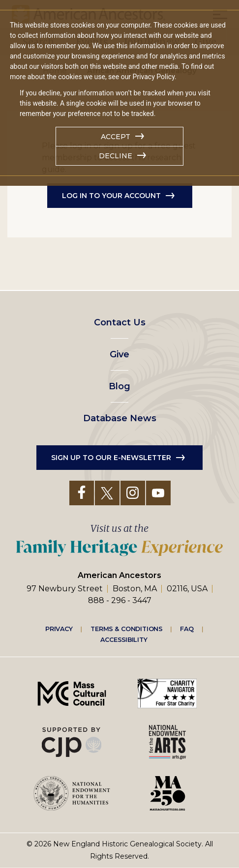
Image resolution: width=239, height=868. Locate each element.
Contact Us (120, 322)
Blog (119, 386)
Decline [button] (116, 156)
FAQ (187, 629)
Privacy (59, 629)
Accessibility (124, 639)
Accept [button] (116, 137)
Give (119, 354)
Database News (120, 418)
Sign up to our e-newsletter (111, 458)
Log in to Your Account (111, 196)
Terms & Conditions (127, 629)
